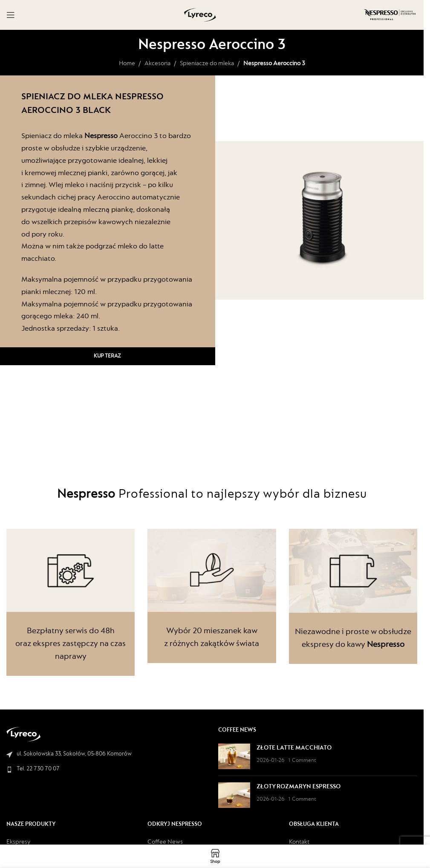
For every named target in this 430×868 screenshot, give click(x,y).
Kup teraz (107, 356)
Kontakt (299, 842)
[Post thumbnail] (234, 756)
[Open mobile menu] (11, 15)
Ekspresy (18, 842)
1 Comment (302, 761)
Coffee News (165, 842)
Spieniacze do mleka (207, 64)
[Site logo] (200, 15)
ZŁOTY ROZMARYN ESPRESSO (299, 787)
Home (127, 64)
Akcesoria (157, 64)
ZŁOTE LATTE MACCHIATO (294, 748)
